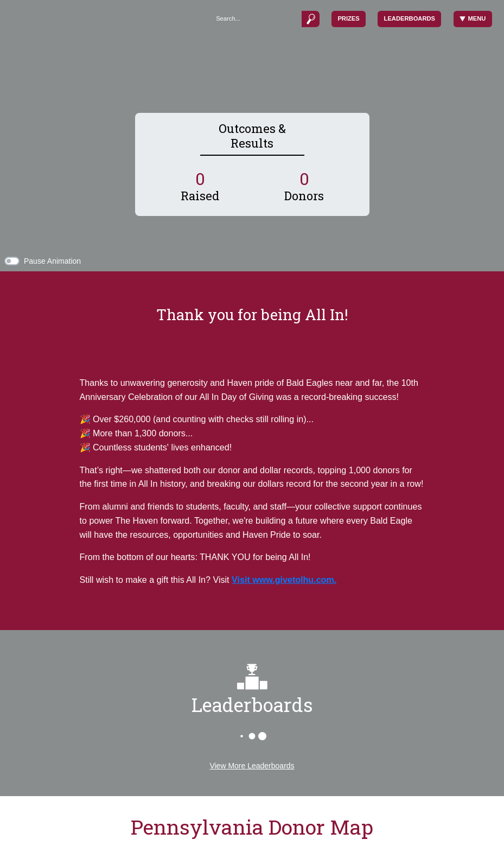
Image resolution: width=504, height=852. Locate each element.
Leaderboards (410, 18)
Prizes (348, 18)
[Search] (256, 19)
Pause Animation (52, 261)
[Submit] (310, 19)
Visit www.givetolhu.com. (284, 580)
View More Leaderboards (252, 766)
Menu (473, 19)
